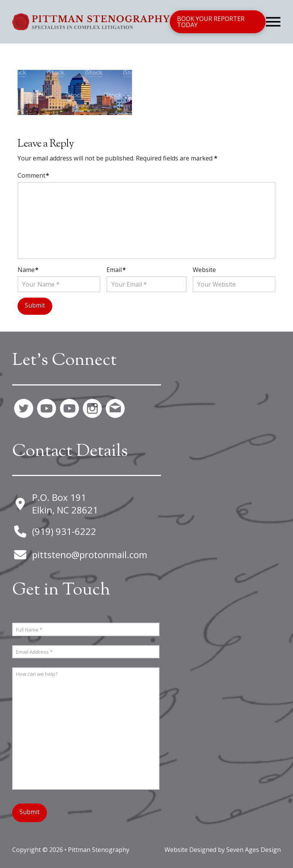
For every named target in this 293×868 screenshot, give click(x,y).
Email (116, 270)
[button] (273, 22)
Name (28, 270)
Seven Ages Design (254, 846)
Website (204, 270)
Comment (33, 175)
